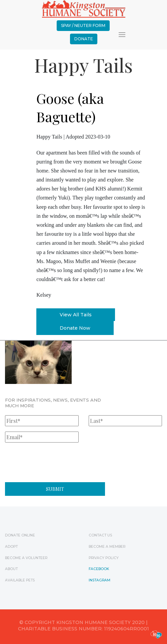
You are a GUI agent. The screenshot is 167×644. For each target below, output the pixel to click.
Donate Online (20, 535)
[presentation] (56, 461)
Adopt (11, 547)
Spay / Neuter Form (83, 25)
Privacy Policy (104, 558)
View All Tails (76, 315)
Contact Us (100, 535)
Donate (84, 39)
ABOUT (11, 569)
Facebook (99, 569)
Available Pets (20, 580)
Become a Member (107, 547)
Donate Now (75, 328)
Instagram (99, 580)
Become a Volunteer (26, 558)
